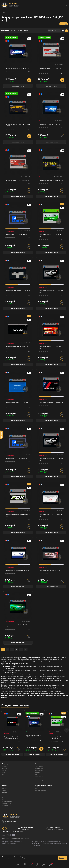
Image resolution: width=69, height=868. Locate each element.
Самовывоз (5, 805)
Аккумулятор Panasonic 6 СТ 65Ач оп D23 (17, 408)
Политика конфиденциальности (21, 849)
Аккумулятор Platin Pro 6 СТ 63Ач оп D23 (17, 182)
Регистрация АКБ (7, 816)
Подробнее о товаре (51, 143)
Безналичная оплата (8, 812)
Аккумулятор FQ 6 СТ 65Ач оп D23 (17, 464)
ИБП (37, 785)
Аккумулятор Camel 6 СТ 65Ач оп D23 (18, 69)
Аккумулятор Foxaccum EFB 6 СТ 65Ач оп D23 (18, 521)
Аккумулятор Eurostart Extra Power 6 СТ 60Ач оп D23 (11, 747)
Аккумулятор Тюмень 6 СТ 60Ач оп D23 (50, 182)
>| (26, 658)
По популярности (24, 31)
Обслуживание (6, 810)
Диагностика (6, 807)
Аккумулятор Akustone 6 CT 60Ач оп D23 (50, 408)
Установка (5, 799)
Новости (5, 781)
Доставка (5, 803)
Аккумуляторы (39, 777)
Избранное (31, 865)
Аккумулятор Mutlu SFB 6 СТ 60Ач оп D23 (50, 70)
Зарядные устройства (41, 791)
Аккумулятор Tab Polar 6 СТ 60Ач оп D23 (17, 578)
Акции (4, 783)
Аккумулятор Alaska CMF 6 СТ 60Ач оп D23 (51, 521)
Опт (36, 799)
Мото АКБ (38, 783)
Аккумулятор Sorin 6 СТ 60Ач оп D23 (50, 577)
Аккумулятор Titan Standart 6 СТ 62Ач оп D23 (17, 295)
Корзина (51, 865)
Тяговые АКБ (39, 789)
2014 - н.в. (6, 13)
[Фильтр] (1, 435)
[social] (3, 839)
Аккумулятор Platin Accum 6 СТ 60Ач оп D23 (50, 295)
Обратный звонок (25, 840)
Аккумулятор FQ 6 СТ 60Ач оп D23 (17, 238)
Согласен (62, 858)
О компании (6, 777)
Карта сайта (6, 849)
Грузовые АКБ (39, 781)
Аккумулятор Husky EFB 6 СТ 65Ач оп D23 (17, 352)
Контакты (5, 779)
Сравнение (44, 865)
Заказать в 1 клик (18, 87)
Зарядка (5, 808)
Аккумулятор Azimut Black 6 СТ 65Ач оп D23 (17, 634)
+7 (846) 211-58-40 (54, 838)
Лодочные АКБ (40, 787)
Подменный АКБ (7, 814)
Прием (4, 801)
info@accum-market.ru (27, 838)
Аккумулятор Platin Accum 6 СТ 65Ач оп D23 (50, 465)
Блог (4, 785)
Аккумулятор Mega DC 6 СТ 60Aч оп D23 (50, 352)
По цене (14, 31)
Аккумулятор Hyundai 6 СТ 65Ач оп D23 (50, 126)
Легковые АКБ (39, 779)
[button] (66, 740)
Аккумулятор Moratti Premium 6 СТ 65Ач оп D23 (16, 126)
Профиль (38, 865)
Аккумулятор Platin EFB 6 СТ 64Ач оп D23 (50, 239)
